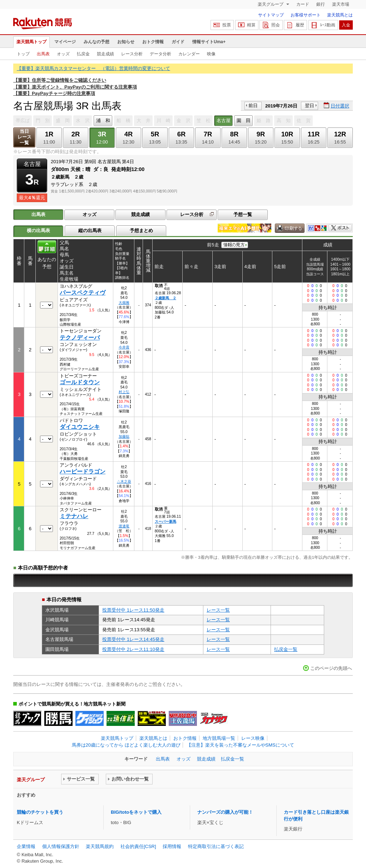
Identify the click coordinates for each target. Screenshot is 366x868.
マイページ (65, 42)
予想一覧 (243, 214)
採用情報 (172, 846)
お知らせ (126, 42)
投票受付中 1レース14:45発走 (133, 639)
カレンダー (189, 54)
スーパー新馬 (165, 521)
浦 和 (103, 121)
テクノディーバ (80, 338)
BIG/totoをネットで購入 (136, 812)
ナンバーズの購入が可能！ (225, 812)
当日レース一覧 (24, 137)
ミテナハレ (74, 516)
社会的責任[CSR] (138, 846)
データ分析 (160, 54)
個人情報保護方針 (61, 846)
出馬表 (43, 54)
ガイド (178, 42)
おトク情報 (153, 42)
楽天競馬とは (340, 15)
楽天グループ (271, 4)
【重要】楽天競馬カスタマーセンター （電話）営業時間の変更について (93, 68)
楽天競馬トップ (31, 42)
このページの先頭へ (331, 668)
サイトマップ (271, 15)
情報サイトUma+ (209, 42)
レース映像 (253, 738)
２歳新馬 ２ (165, 298)
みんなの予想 (97, 42)
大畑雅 (124, 303)
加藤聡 (124, 436)
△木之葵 (124, 481)
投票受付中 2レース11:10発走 (133, 649)
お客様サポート (306, 15)
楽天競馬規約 (100, 846)
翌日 (310, 106)
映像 (211, 54)
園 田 (244, 121)
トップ (23, 54)
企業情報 (26, 846)
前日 (253, 106)
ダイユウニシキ (80, 427)
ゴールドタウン (80, 382)
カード (303, 4)
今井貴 (124, 347)
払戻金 (83, 54)
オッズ (63, 54)
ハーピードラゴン (83, 471)
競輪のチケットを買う (40, 812)
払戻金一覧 (286, 649)
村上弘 (124, 392)
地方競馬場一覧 (219, 738)
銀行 (321, 4)
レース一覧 (218, 610)
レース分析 (132, 54)
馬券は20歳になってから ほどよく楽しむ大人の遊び (126, 745)
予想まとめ (141, 230)
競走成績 (105, 54)
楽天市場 (341, 4)
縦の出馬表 (90, 230)
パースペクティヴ (83, 293)
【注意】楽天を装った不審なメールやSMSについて (240, 745)
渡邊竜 (124, 526)
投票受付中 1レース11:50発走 (133, 610)
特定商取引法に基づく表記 (216, 846)
